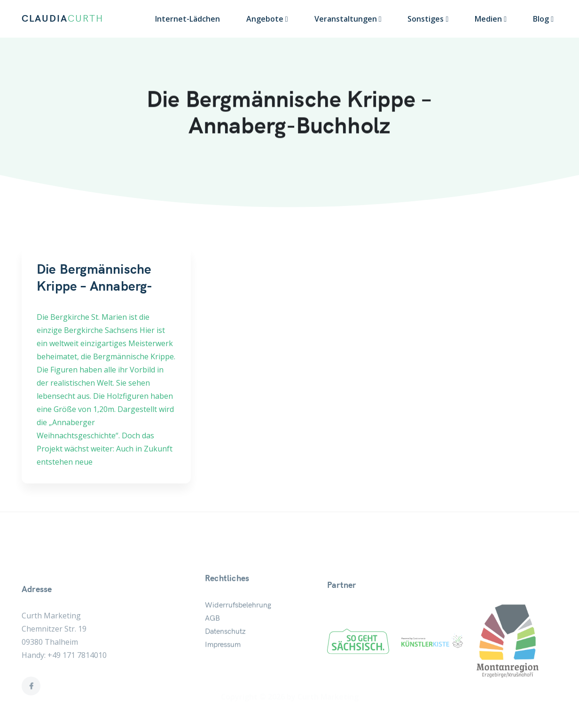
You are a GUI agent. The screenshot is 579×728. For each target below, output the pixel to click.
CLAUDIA (63, 19)
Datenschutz (225, 658)
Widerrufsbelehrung (238, 632)
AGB (212, 645)
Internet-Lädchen (188, 19)
